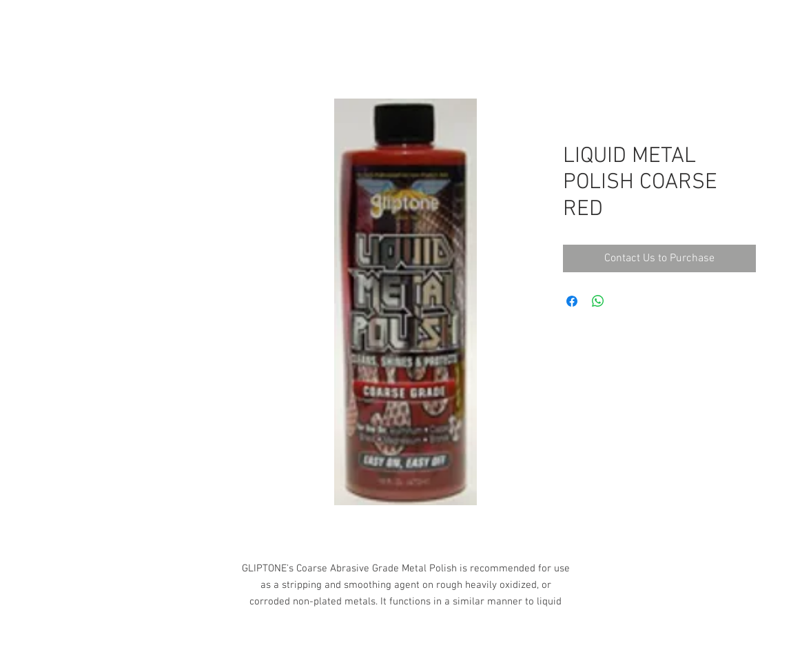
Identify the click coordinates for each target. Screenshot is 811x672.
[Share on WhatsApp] (598, 301)
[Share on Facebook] (572, 301)
